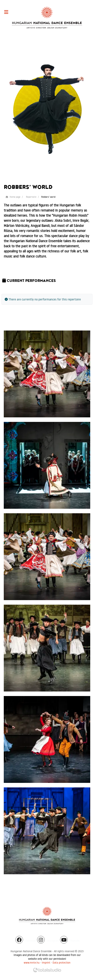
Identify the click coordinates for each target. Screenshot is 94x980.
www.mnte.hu (32, 963)
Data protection (62, 963)
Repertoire (31, 197)
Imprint (46, 963)
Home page (13, 197)
